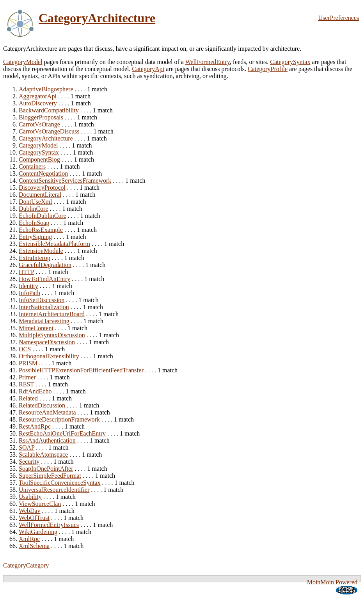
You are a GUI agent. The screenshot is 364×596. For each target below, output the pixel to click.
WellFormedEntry (208, 62)
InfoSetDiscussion (42, 300)
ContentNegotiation (43, 173)
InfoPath (29, 293)
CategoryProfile (268, 69)
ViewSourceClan (40, 504)
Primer (27, 377)
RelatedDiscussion (42, 405)
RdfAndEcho (35, 391)
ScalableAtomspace (43, 455)
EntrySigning (35, 237)
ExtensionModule (41, 251)
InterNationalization (44, 307)
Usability (30, 497)
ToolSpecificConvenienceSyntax (60, 483)
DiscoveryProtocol (42, 188)
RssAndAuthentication (47, 440)
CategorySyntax (290, 62)
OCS (25, 349)
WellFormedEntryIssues (49, 525)
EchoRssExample (41, 230)
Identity (28, 286)
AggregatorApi (38, 96)
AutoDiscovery (38, 103)
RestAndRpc (35, 426)
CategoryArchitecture (97, 18)
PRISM (28, 363)
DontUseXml (35, 202)
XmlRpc (29, 539)
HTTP (26, 272)
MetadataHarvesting (44, 321)
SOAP (27, 447)
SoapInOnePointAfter (46, 469)
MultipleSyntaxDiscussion (52, 335)
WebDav (30, 511)
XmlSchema (34, 546)
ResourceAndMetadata (47, 412)
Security (29, 462)
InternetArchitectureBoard (52, 314)
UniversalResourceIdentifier (54, 490)
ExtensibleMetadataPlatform (54, 244)
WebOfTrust (34, 518)
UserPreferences (338, 18)
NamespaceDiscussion (47, 342)
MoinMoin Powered (332, 582)
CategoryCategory (26, 565)
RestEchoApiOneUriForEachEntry (62, 433)
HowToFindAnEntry (44, 279)
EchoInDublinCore (43, 216)
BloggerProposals (41, 117)
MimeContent (36, 328)
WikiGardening (38, 532)
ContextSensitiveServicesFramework (65, 181)
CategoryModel (23, 62)
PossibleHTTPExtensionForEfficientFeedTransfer (81, 370)
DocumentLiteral (40, 195)
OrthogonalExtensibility (49, 356)
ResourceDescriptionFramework (59, 419)
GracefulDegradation (45, 265)
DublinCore (34, 209)
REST (26, 384)
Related (28, 398)
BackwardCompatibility (49, 110)
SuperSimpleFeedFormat (50, 476)
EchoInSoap (34, 223)
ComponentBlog (39, 159)
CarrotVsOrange (39, 124)
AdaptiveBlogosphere (46, 89)
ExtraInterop (35, 258)
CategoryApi (148, 69)
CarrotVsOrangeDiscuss (49, 131)
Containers (32, 166)
